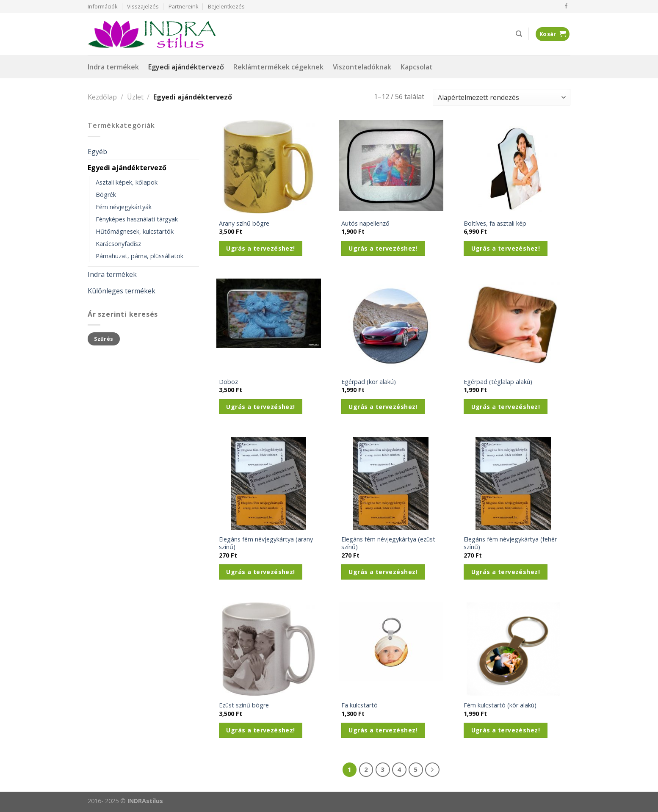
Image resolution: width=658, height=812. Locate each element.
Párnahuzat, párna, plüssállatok (140, 256)
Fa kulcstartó (359, 705)
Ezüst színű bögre (244, 705)
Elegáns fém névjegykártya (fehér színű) (510, 543)
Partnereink (184, 6)
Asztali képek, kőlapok (127, 182)
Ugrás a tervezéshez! (260, 248)
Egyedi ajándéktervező (186, 67)
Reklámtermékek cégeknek (278, 67)
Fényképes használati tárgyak (137, 219)
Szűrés (104, 339)
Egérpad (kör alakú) (369, 382)
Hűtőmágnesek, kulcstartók (135, 231)
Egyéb (97, 152)
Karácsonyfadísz (118, 244)
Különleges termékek (122, 291)
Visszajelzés (143, 6)
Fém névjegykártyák (124, 207)
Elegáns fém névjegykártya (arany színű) (266, 543)
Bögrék (106, 195)
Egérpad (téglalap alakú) (498, 382)
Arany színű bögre (244, 224)
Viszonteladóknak (362, 67)
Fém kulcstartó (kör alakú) (500, 705)
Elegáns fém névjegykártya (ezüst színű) (388, 543)
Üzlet (135, 97)
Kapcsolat (417, 67)
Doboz (228, 382)
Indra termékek (113, 67)
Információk (103, 6)
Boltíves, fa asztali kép (495, 224)
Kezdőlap (102, 97)
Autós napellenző (365, 224)
